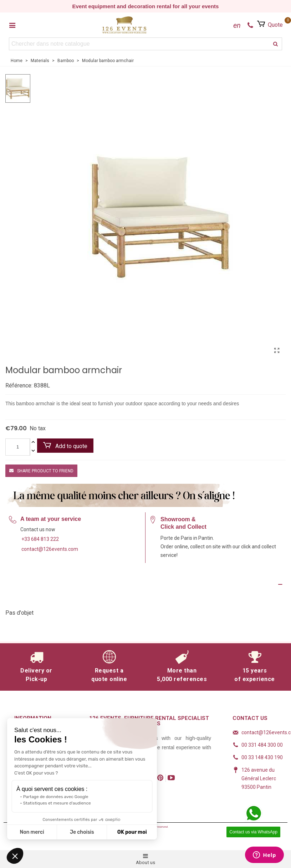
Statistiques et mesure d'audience (57, 803)
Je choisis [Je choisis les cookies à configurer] (82, 832)
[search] (276, 44)
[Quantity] (18, 447)
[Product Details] (145, 584)
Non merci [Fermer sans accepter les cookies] (32, 832)
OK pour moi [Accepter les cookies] (132, 832)
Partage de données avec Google (56, 797)
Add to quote (65, 446)
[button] (15, 856)
